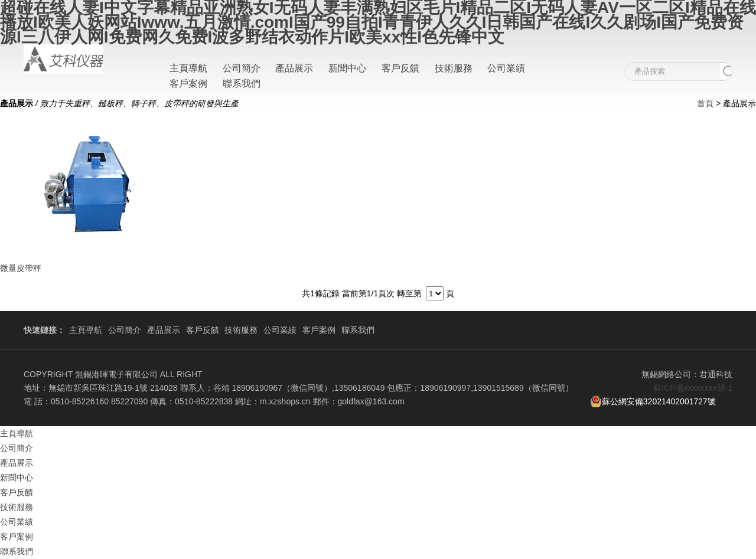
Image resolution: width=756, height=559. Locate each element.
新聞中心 (347, 68)
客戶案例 (188, 84)
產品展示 (294, 68)
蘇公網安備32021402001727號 (653, 401)
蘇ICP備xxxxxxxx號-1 (693, 388)
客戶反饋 (400, 68)
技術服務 (454, 68)
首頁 (705, 103)
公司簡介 (242, 68)
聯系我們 (242, 84)
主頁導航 (188, 68)
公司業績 (506, 68)
